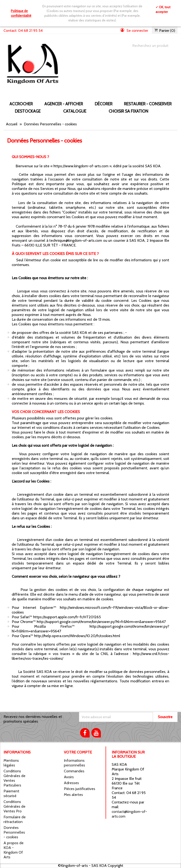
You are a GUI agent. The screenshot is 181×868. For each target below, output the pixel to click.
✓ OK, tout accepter (163, 9)
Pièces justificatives (80, 789)
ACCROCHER (21, 104)
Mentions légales (11, 763)
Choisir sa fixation (128, 111)
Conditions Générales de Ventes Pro (14, 806)
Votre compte (78, 752)
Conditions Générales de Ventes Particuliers (14, 778)
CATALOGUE (75, 111)
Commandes (74, 771)
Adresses (71, 783)
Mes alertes (73, 795)
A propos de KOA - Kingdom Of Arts (14, 850)
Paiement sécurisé (11, 793)
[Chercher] (150, 46)
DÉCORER (104, 104)
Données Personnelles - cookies (14, 832)
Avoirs (69, 777)
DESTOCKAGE (28, 111)
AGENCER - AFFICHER (64, 104)
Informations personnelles (74, 763)
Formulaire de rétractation (15, 819)
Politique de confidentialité (21, 13)
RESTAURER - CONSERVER (148, 104)
